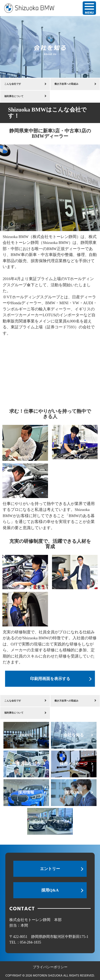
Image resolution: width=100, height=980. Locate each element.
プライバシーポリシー (50, 967)
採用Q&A (50, 890)
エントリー (50, 869)
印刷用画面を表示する (50, 679)
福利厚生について (14, 96)
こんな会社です (13, 84)
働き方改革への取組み (66, 84)
